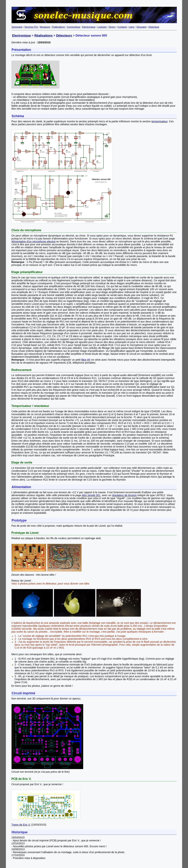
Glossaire (141, 27)
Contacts (122, 27)
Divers (112, 27)
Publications (58, 27)
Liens (132, 27)
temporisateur (159, 121)
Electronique (89, 27)
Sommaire (17, 27)
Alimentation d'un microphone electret (33, 241)
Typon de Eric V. (21, 825)
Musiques (45, 27)
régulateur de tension (124, 495)
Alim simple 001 (91, 495)
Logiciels (102, 27)
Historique (154, 27)
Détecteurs (64, 36)
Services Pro (31, 27)
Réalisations (43, 36)
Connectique (74, 27)
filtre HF (86, 360)
